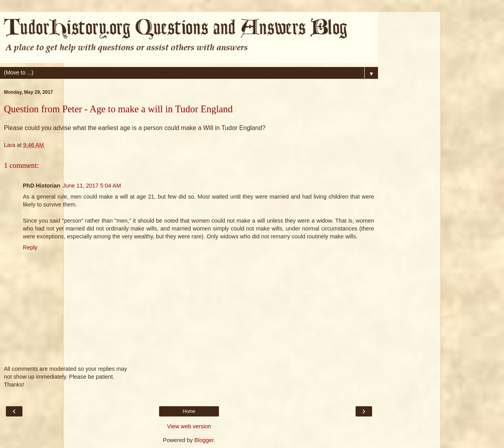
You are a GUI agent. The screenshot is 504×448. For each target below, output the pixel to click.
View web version (189, 426)
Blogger (204, 440)
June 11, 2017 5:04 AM (92, 186)
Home (189, 411)
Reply (30, 247)
